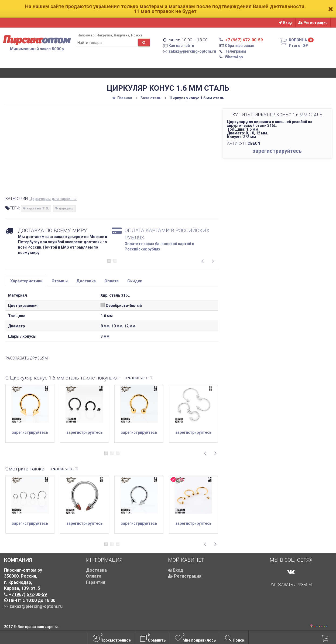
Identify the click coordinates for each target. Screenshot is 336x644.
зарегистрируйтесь (277, 151)
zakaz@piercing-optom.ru (192, 51)
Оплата (94, 576)
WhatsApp (234, 57)
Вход (286, 23)
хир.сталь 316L (38, 209)
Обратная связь (240, 46)
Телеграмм (236, 51)
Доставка (96, 570)
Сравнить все (139, 378)
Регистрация (313, 23)
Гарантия (96, 582)
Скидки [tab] (135, 281)
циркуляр (66, 209)
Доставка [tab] (86, 281)
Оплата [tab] (112, 281)
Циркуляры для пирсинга (53, 199)
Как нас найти (181, 46)
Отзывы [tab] (60, 281)
